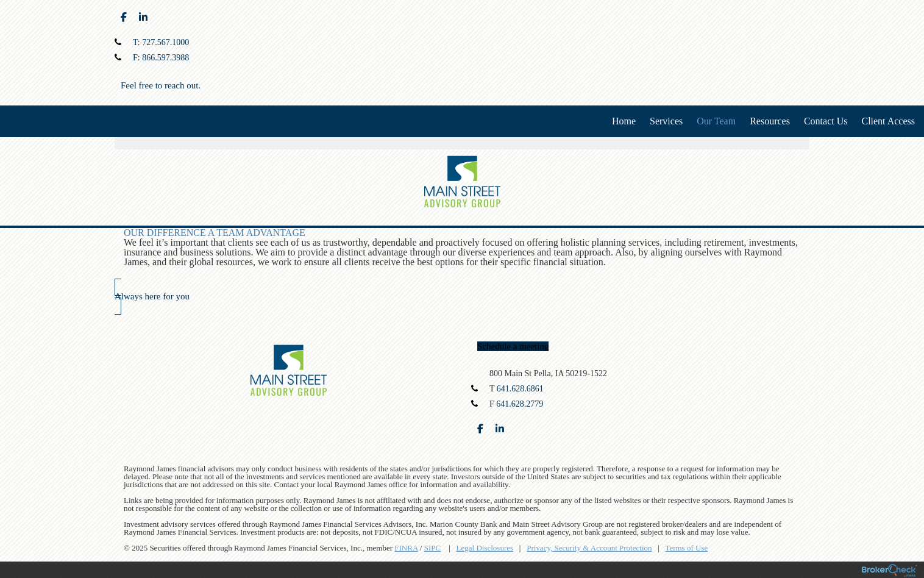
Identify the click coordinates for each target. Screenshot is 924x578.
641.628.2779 (520, 404)
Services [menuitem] (666, 121)
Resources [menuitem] (770, 121)
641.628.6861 (520, 389)
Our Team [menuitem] (716, 121)
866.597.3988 (165, 58)
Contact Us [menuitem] (826, 121)
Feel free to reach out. (161, 85)
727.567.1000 (165, 42)
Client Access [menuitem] (888, 121)
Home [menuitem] (624, 121)
